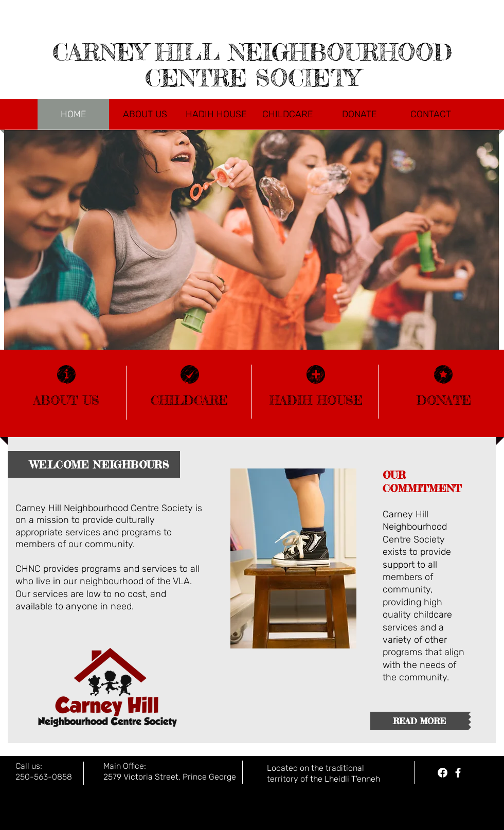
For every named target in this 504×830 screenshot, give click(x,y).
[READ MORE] (419, 721)
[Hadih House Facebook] (443, 773)
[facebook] (458, 773)
